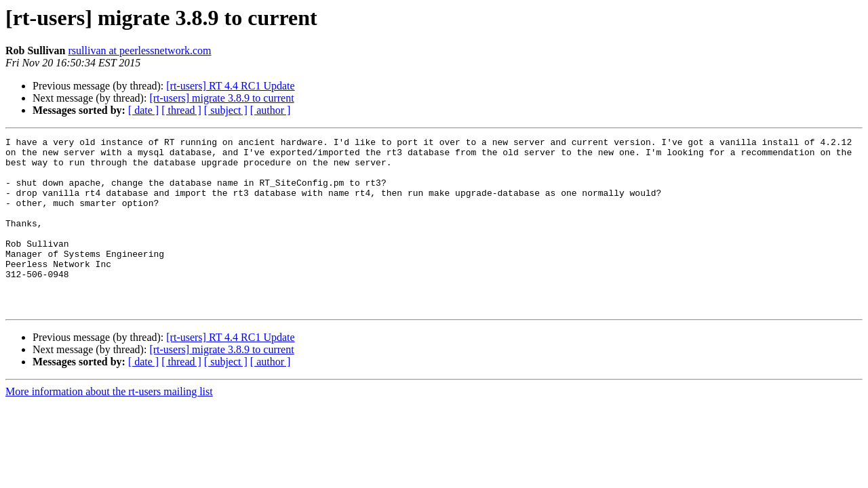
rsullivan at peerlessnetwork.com (139, 50)
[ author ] (271, 110)
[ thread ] (181, 110)
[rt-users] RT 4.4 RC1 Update (230, 86)
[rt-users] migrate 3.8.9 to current (221, 98)
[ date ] (143, 110)
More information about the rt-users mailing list (109, 426)
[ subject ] (226, 110)
